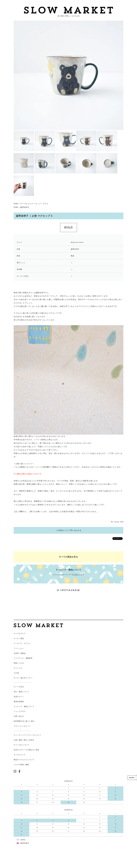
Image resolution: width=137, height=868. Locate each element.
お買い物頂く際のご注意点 (24, 740)
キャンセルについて (21, 745)
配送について (24, 692)
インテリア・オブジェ (22, 643)
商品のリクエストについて (24, 760)
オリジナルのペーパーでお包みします (68, 572)
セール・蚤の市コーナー (23, 678)
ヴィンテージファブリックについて (27, 735)
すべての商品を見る (68, 557)
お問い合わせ (19, 716)
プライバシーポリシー (22, 726)
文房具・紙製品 (20, 653)
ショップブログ (20, 711)
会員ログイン (19, 697)
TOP (16, 204)
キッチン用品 (19, 638)
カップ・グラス (42, 204)
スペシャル (18, 668)
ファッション (19, 648)
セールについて (20, 755)
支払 (15, 692)
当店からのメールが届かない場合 (26, 750)
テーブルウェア (27, 204)
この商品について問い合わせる (69, 530)
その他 (16, 673)
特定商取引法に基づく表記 (24, 721)
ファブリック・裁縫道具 (23, 658)
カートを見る (19, 687)
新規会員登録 (19, 702)
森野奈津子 (25, 207)
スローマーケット (68, 10)
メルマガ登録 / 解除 (21, 765)
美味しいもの (19, 663)
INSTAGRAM (68, 590)
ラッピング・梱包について (24, 706)
